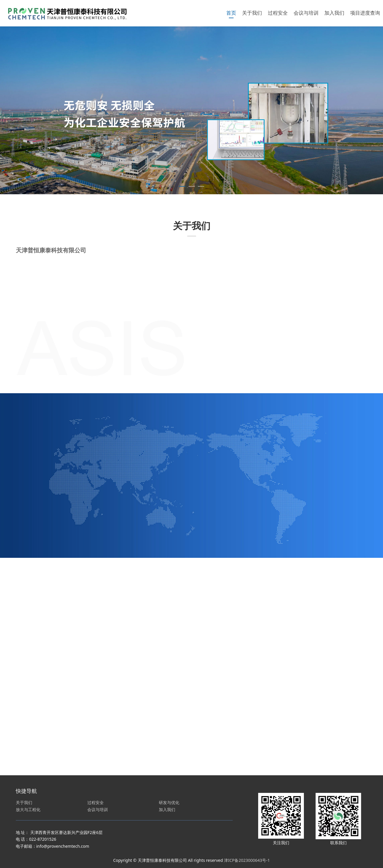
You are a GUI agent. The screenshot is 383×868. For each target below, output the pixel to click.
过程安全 (278, 13)
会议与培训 (306, 13)
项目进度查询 (365, 13)
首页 (231, 13)
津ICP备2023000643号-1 (247, 860)
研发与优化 (169, 802)
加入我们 (334, 13)
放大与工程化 (28, 809)
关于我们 (252, 13)
